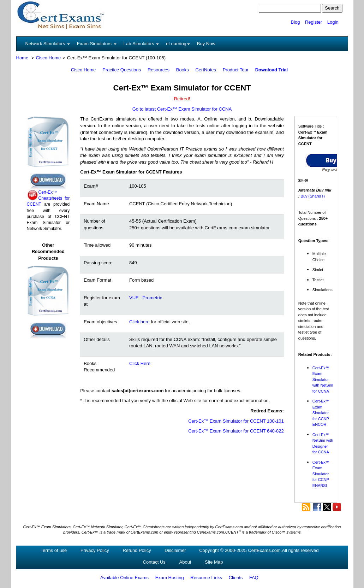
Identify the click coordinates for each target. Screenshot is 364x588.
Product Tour (236, 70)
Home (22, 58)
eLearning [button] (178, 44)
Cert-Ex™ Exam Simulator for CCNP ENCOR (321, 413)
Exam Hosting (170, 578)
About (185, 562)
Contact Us (154, 562)
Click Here (140, 363)
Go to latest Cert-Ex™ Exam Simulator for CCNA (182, 109)
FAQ (254, 578)
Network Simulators (48, 44)
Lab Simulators (141, 44)
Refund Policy (137, 550)
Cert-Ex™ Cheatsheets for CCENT (48, 198)
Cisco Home (48, 58)
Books (183, 70)
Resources (159, 70)
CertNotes (206, 70)
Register (314, 22)
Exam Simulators (97, 44)
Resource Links (206, 578)
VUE (134, 298)
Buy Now (206, 44)
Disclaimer (175, 550)
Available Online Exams (124, 578)
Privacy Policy (95, 550)
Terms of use (54, 550)
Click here (139, 322)
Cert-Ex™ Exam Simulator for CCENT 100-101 (236, 421)
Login (333, 22)
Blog (295, 22)
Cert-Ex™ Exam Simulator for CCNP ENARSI (321, 474)
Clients (236, 578)
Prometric (153, 298)
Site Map (214, 562)
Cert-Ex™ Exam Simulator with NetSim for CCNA (323, 380)
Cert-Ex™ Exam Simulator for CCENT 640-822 (236, 431)
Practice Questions (122, 70)
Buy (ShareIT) (313, 196)
